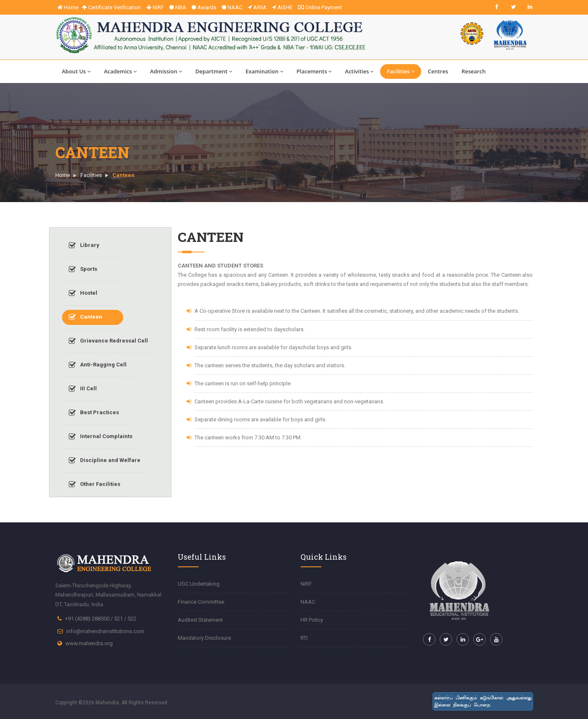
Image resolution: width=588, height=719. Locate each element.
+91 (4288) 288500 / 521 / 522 (101, 619)
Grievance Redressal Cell (108, 341)
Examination (264, 71)
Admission (166, 71)
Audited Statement (200, 620)
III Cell (83, 389)
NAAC (232, 7)
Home (68, 7)
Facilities (400, 71)
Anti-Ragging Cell (98, 365)
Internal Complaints (101, 437)
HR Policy (312, 620)
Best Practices (94, 413)
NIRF (155, 7)
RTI (304, 638)
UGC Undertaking (199, 584)
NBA (178, 7)
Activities (359, 71)
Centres (438, 71)
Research (473, 71)
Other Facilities (95, 485)
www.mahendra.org (89, 643)
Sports (83, 270)
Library (84, 246)
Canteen (85, 317)
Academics (120, 71)
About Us (76, 71)
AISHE (282, 7)
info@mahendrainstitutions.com (105, 631)
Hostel (83, 293)
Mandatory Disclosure (204, 638)
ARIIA (257, 7)
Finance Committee (201, 602)
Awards (204, 7)
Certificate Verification (111, 7)
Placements (314, 71)
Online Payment (320, 7)
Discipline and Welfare (105, 461)
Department (214, 71)
